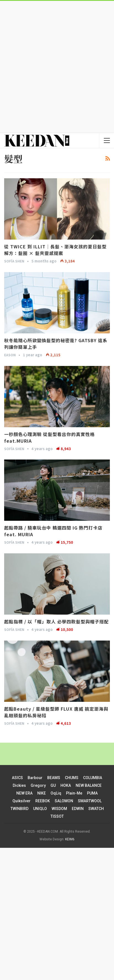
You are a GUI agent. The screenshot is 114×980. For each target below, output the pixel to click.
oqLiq (56, 793)
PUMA (92, 793)
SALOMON (64, 801)
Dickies (19, 785)
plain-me (74, 793)
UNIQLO (40, 809)
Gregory (38, 785)
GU (53, 785)
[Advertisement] (57, 66)
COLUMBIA (93, 778)
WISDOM (59, 809)
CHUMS (72, 778)
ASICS (17, 778)
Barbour (35, 778)
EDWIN (78, 809)
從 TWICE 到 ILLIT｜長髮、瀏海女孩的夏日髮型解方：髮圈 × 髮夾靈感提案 (55, 250)
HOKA (66, 785)
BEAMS (54, 778)
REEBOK (43, 801)
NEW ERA (24, 793)
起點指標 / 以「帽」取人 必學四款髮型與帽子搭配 (56, 622)
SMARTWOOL (90, 801)
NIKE (42, 793)
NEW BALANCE (89, 785)
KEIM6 (70, 839)
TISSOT (57, 816)
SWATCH (96, 809)
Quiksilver (22, 801)
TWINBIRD (19, 809)
